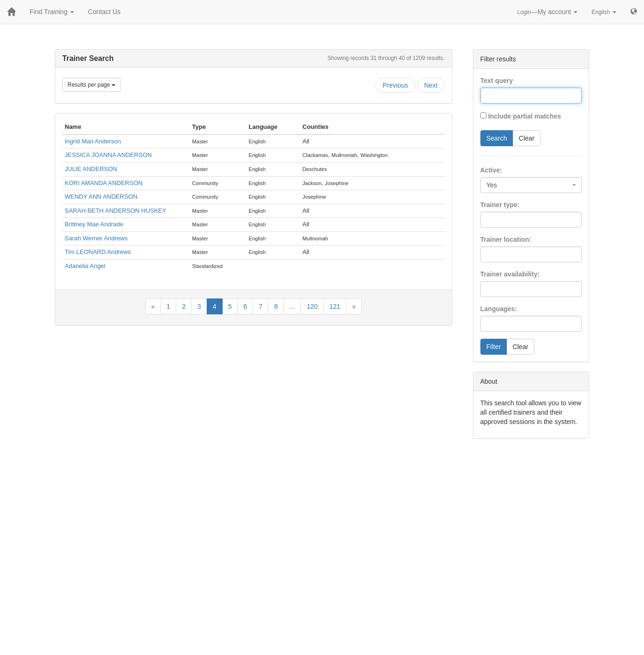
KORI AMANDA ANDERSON (104, 183)
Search (497, 138)
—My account (548, 12)
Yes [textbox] (492, 185)
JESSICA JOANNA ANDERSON (108, 155)
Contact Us (104, 12)
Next (431, 85)
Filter (494, 347)
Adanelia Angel (85, 266)
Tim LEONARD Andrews (98, 252)
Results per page (91, 85)
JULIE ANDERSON (91, 169)
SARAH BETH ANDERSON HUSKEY (116, 211)
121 (335, 306)
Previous (395, 85)
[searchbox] (497, 220)
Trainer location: (506, 239)
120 (312, 306)
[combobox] (531, 185)
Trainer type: (500, 205)
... (292, 306)
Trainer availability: (510, 274)
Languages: (499, 309)
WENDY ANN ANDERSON (101, 197)
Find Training (52, 12)
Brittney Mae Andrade (94, 224)
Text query (497, 81)
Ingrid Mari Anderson (93, 141)
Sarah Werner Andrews (96, 238)
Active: (491, 170)
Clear (527, 138)
